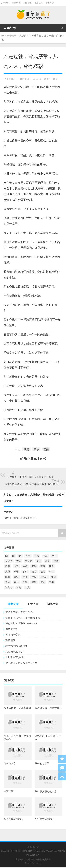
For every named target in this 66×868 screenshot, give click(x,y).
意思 (8, 572)
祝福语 (44, 577)
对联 (16, 566)
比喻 (8, 577)
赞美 (51, 582)
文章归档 (38, 3)
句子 (39, 561)
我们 (25, 572)
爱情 (16, 577)
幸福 (25, 566)
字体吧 (38, 860)
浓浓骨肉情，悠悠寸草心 (19, 612)
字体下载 (30, 860)
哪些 (56, 561)
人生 (28, 556)
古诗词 (29, 561)
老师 (8, 582)
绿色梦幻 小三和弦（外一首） (22, 623)
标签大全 (49, 3)
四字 (8, 566)
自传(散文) (11, 629)
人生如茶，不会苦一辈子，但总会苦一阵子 (30, 477)
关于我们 (5, 3)
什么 (37, 556)
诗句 (34, 582)
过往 (46, 449)
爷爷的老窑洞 (13, 635)
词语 (25, 582)
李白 (51, 572)
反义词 (9, 561)
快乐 (51, 566)
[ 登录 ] (15, 518)
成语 (16, 572)
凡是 (26, 449)
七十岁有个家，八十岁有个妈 (21, 663)
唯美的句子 (12, 79)
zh (20, 556)
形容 (43, 566)
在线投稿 (27, 3)
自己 (16, 582)
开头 (34, 566)
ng (7, 556)
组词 (54, 577)
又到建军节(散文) (15, 657)
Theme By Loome (33, 863)
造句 (19, 588)
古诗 (19, 561)
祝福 (34, 577)
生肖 (25, 577)
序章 (36, 449)
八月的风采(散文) (15, 652)
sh (13, 556)
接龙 (34, 572)
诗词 (43, 582)
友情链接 (16, 3)
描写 (43, 572)
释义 (27, 588)
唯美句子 (11, 36)
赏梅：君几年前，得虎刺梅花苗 (23, 618)
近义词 (9, 588)
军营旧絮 (10, 640)
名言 (47, 561)
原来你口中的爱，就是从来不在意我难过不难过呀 (32, 484)
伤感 (45, 556)
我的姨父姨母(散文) (16, 646)
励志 (54, 556)
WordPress (51, 851)
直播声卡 (46, 860)
